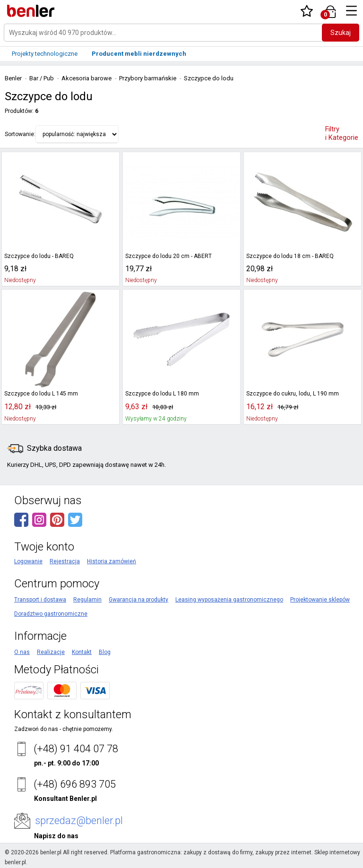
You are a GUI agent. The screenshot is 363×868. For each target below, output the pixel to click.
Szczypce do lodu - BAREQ (39, 256)
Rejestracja (65, 561)
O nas (22, 652)
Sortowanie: (20, 134)
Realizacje (51, 652)
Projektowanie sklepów (320, 600)
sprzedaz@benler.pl (79, 821)
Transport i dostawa (40, 600)
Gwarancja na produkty (138, 600)
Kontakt (82, 652)
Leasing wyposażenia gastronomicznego (229, 600)
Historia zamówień (112, 561)
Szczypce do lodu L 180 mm (162, 394)
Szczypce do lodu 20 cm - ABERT (169, 256)
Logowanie (28, 561)
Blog (105, 652)
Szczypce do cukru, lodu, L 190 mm (293, 394)
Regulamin (87, 600)
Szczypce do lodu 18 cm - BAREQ (290, 256)
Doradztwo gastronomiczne (51, 614)
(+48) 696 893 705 (75, 784)
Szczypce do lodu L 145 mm (41, 394)
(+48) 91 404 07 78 (76, 749)
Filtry (342, 133)
